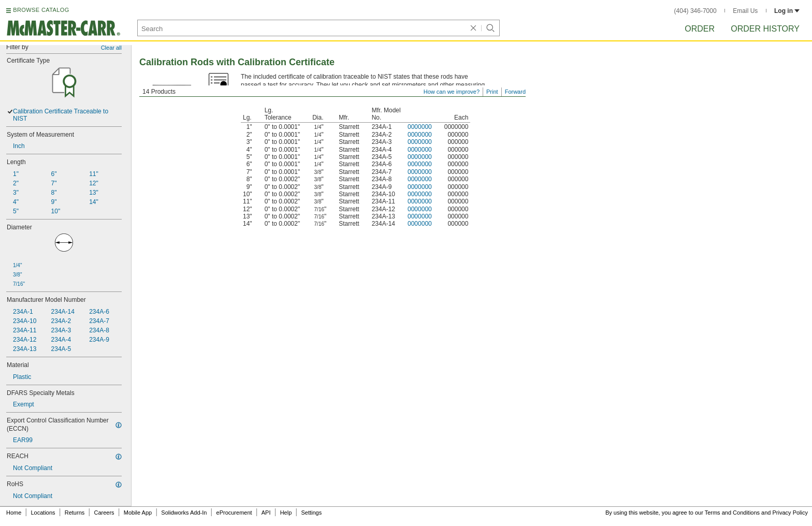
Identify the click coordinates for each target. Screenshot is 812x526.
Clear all (111, 48)
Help (286, 513)
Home (14, 513)
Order (700, 29)
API (266, 513)
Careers (104, 513)
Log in (787, 11)
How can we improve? (452, 92)
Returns (75, 513)
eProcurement (234, 513)
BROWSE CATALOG (41, 10)
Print (492, 92)
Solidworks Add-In (184, 513)
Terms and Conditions (732, 513)
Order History (765, 29)
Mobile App (138, 513)
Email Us (745, 11)
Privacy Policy (790, 513)
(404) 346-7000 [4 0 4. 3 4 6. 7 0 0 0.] (695, 11)
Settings (311, 513)
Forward (515, 92)
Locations (43, 513)
